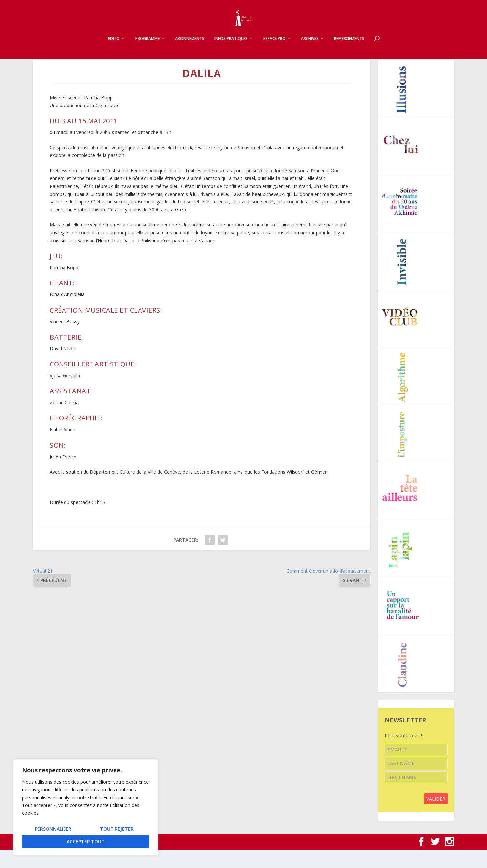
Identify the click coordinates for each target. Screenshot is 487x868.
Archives (310, 45)
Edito (114, 45)
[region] (86, 807)
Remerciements (349, 45)
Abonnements (190, 45)
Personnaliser (53, 829)
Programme (147, 45)
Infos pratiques (231, 45)
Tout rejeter (117, 829)
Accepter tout (86, 842)
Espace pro (274, 45)
